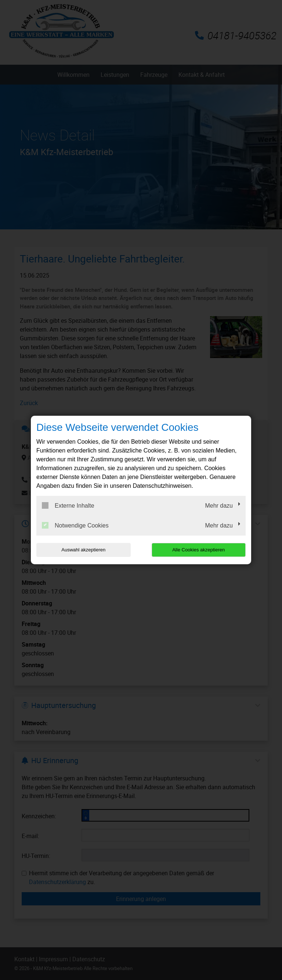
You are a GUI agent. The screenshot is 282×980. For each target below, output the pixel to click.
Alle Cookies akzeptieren (198, 550)
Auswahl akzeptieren (83, 550)
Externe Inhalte (68, 505)
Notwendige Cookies (75, 525)
